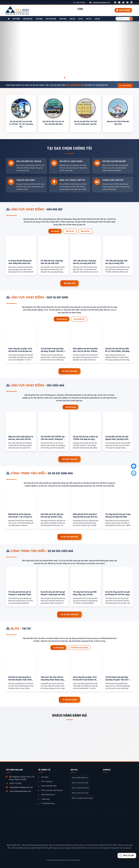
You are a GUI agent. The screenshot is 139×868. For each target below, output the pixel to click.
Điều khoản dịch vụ (48, 794)
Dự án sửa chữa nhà (63, 551)
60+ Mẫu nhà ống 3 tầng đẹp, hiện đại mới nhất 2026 (52, 262)
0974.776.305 (80, 2)
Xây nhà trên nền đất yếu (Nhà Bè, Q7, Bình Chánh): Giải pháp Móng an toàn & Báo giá (117, 350)
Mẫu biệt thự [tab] (70, 231)
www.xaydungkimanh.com (20, 791)
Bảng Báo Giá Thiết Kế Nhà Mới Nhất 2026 (118, 123)
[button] (10, 51)
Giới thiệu (16, 19)
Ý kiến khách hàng (48, 803)
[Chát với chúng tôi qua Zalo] (134, 473)
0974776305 (123, 10)
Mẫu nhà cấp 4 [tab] (85, 231)
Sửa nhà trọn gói (69, 459)
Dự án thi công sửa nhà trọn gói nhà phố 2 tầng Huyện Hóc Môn (53, 593)
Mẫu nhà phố (69, 283)
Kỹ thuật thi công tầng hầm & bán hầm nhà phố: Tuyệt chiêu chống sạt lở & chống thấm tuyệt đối (21, 678)
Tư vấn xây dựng (70, 699)
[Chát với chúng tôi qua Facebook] (134, 466)
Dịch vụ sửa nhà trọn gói (80, 793)
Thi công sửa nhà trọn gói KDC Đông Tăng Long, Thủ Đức (85, 593)
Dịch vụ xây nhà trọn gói (80, 782)
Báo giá (72, 19)
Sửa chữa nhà (51, 19)
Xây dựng (39, 19)
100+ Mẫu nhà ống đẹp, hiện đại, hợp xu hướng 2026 (116, 262)
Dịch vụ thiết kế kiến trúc (80, 777)
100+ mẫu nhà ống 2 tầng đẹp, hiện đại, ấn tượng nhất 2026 (85, 262)
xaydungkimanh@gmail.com (101, 2)
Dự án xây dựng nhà (63, 473)
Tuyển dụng (45, 799)
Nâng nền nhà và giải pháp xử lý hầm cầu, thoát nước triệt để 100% (21, 438)
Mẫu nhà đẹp (28, 19)
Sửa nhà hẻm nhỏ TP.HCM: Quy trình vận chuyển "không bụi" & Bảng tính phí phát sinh (53, 438)
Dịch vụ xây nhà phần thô (80, 787)
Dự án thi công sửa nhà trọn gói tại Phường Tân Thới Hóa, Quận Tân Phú (118, 593)
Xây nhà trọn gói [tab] (62, 319)
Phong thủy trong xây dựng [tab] (79, 647)
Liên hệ (97, 19)
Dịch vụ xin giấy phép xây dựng (82, 798)
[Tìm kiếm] (131, 19)
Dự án (80, 19)
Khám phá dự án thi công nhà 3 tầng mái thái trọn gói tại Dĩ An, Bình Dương (85, 515)
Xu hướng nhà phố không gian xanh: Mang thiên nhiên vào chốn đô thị (20, 262)
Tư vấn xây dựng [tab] (58, 647)
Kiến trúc (63, 19)
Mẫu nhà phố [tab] (55, 231)
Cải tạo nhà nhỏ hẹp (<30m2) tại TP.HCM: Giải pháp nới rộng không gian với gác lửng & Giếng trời (86, 438)
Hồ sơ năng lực (47, 781)
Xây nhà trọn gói (69, 371)
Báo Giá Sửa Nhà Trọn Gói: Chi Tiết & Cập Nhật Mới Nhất (53, 123)
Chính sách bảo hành (49, 786)
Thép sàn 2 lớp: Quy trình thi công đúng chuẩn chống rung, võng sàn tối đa (52, 678)
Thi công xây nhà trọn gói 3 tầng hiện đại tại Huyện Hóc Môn (118, 515)
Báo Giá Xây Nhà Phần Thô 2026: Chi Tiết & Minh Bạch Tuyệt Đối (86, 124)
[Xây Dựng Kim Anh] (9, 19)
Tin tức (89, 19)
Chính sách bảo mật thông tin (52, 790)
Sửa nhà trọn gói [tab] (70, 407)
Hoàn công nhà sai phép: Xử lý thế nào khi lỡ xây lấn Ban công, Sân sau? (21, 350)
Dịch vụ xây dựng (60, 297)
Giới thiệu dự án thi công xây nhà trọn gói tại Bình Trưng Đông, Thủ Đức (52, 515)
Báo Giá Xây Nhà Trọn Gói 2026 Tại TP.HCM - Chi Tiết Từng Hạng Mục (21, 124)
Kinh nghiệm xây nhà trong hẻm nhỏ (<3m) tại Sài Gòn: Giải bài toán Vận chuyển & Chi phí (85, 350)
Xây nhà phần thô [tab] (79, 319)
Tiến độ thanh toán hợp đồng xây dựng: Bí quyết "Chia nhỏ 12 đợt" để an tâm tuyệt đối (53, 350)
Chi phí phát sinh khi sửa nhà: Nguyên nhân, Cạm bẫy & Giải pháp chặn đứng (117, 438)
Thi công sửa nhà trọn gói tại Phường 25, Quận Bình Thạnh (20, 593)
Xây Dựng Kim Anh (63, 860)
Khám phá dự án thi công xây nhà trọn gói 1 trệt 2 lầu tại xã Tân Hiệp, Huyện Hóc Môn (20, 515)
